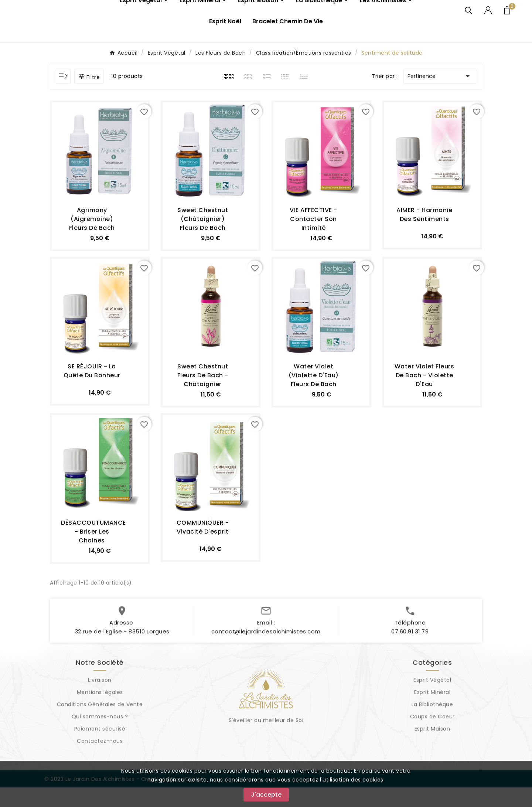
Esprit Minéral (432, 715)
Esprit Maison (432, 752)
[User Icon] (488, 20)
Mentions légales (100, 715)
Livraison (100, 703)
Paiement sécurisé (100, 752)
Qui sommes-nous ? (100, 740)
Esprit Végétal (432, 703)
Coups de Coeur (432, 740)
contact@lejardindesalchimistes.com (266, 655)
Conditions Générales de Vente (100, 728)
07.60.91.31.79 (410, 655)
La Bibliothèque (432, 728)
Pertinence (440, 96)
